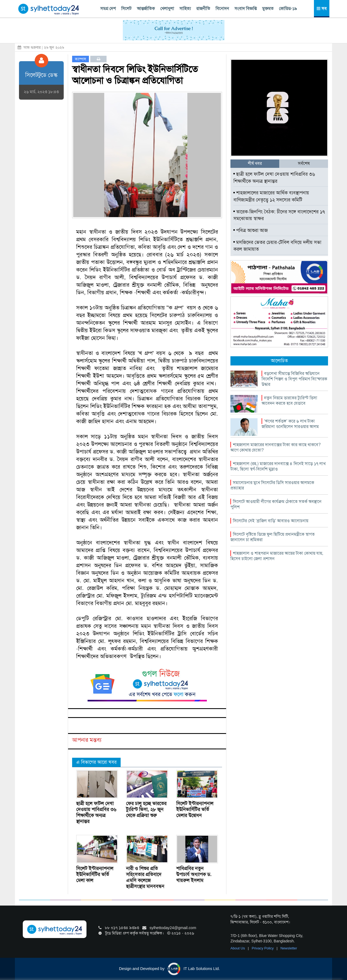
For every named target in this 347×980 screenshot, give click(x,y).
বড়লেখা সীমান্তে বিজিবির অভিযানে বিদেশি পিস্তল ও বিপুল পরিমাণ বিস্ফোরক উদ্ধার (294, 379)
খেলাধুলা (167, 9)
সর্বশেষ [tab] (304, 163)
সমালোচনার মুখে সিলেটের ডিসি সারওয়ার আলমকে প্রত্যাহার (272, 485)
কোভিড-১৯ (288, 9)
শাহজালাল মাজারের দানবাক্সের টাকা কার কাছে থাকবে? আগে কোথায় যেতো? (276, 447)
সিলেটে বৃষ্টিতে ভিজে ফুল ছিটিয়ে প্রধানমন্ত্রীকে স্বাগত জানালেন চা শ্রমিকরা (273, 537)
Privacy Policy (263, 948)
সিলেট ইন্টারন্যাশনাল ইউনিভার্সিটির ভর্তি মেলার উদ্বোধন (195, 809)
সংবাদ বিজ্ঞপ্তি (246, 9)
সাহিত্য (185, 9)
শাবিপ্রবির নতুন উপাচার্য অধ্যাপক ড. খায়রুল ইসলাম (194, 874)
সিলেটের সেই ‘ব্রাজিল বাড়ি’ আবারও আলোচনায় (271, 521)
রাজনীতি (203, 9)
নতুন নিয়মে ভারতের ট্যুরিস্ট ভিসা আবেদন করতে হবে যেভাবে (289, 401)
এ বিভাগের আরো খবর (96, 762)
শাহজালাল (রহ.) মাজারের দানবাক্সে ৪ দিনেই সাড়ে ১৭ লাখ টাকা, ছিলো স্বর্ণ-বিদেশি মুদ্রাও (278, 466)
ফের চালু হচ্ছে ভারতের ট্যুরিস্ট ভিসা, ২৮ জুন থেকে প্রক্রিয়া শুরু (146, 809)
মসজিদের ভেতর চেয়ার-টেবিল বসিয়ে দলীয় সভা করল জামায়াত (277, 246)
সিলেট (126, 9)
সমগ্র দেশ (108, 9)
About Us (238, 948)
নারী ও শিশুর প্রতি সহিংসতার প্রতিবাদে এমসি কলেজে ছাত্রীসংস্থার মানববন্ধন (145, 877)
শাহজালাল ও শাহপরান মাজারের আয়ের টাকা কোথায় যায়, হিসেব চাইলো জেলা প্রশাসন (277, 556)
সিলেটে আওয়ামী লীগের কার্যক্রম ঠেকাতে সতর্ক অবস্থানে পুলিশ (276, 504)
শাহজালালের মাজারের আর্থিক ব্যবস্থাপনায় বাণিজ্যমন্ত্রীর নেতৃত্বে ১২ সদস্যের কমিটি (271, 196)
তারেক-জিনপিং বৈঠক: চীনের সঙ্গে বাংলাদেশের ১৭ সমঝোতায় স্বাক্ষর (279, 215)
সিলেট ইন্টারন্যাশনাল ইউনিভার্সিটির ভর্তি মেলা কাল (95, 874)
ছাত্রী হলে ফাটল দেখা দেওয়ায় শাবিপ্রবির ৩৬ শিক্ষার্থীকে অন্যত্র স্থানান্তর (96, 812)
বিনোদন (222, 9)
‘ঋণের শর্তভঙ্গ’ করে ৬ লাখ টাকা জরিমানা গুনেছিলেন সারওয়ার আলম (290, 424)
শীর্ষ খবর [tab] (255, 163)
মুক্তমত (268, 9)
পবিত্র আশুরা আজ (251, 230)
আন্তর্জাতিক (146, 9)
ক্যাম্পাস (81, 59)
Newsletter (289, 948)
